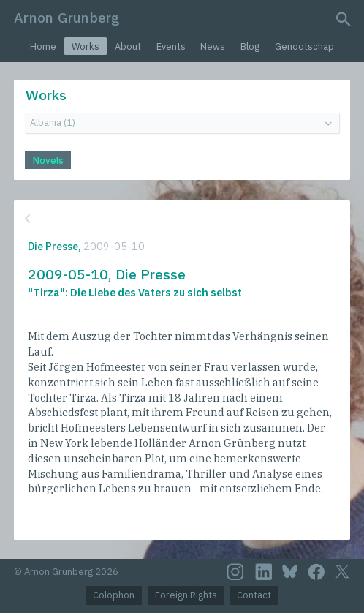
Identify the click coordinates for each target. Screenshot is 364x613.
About (128, 46)
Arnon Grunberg (67, 17)
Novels (48, 161)
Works (86, 46)
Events (171, 46)
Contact (254, 595)
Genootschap (304, 46)
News (213, 46)
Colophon (114, 595)
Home (43, 46)
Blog (250, 46)
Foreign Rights (186, 595)
